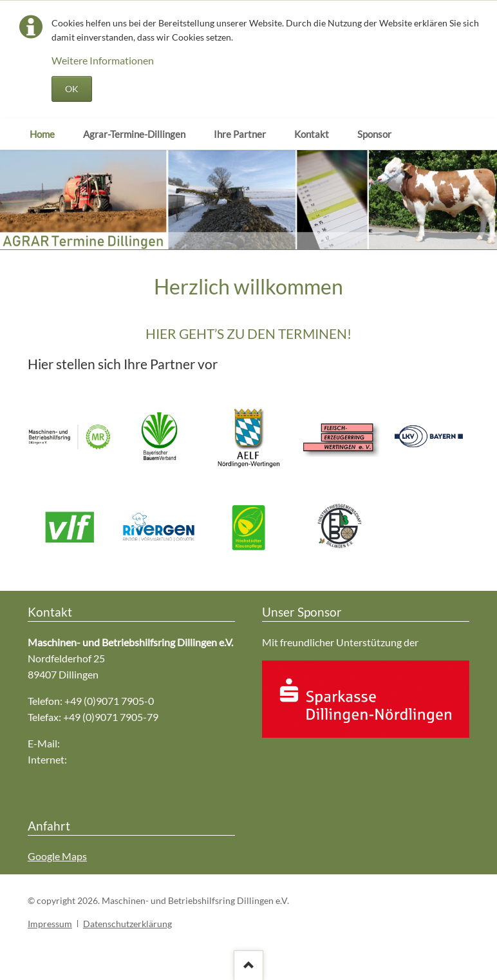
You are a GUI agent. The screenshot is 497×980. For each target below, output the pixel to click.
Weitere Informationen (103, 60)
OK (72, 89)
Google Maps (57, 856)
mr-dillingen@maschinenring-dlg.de (141, 743)
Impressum (50, 924)
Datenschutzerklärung (127, 924)
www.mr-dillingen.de (115, 759)
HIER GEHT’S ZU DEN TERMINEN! (248, 333)
